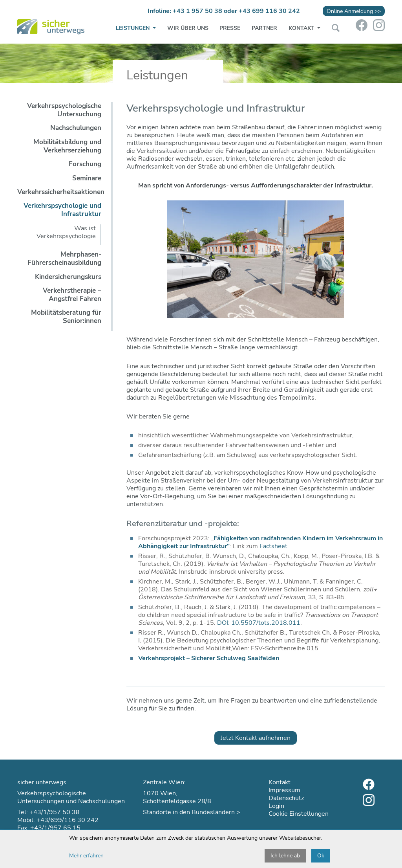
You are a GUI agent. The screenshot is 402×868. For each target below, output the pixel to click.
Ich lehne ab (285, 856)
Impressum (284, 790)
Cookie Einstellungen (299, 814)
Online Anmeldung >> (354, 11)
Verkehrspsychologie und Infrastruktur (62, 210)
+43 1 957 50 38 (197, 11)
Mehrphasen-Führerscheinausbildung (64, 259)
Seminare (87, 178)
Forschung (85, 164)
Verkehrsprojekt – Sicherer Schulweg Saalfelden (209, 658)
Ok (321, 856)
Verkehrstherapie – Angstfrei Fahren (72, 295)
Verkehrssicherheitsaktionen (61, 192)
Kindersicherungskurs (68, 277)
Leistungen (133, 28)
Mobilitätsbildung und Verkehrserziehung (67, 146)
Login (276, 806)
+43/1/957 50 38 (55, 812)
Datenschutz (286, 798)
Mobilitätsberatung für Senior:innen (66, 317)
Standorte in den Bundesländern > (192, 812)
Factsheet (273, 546)
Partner (264, 28)
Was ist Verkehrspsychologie (66, 232)
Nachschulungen (76, 128)
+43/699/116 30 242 (68, 820)
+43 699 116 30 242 (269, 11)
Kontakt (302, 28)
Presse (230, 28)
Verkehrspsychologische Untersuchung (64, 110)
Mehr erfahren (86, 856)
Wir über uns (188, 28)
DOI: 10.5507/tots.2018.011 (259, 623)
